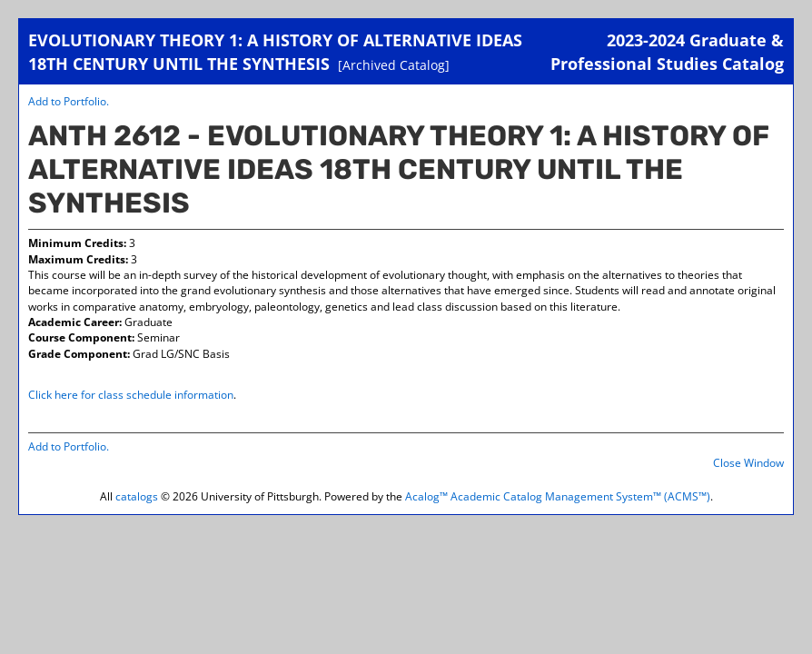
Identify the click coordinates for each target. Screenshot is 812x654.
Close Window (748, 463)
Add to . (69, 101)
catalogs (137, 496)
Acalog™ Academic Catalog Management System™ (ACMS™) (558, 496)
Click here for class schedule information (131, 395)
